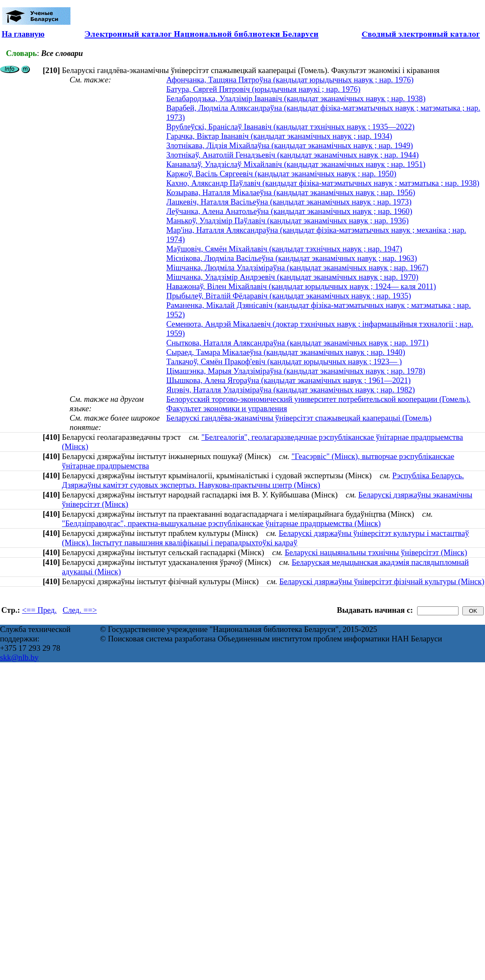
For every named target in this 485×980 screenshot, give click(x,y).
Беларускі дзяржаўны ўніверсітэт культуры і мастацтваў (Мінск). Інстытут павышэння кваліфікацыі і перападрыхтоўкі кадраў (265, 538)
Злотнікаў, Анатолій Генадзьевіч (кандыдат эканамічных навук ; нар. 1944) (292, 155)
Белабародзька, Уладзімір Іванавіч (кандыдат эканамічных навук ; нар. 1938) (296, 98)
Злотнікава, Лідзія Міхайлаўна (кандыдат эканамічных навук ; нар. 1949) (289, 145)
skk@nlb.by (19, 657)
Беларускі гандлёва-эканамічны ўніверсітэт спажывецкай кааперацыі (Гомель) (299, 418)
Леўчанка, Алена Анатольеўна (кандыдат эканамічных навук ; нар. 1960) (289, 211)
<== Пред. (39, 610)
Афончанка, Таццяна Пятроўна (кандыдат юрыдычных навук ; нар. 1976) (290, 80)
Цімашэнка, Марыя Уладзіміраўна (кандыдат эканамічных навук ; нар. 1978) (296, 371)
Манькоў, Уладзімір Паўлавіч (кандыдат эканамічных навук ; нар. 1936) (287, 221)
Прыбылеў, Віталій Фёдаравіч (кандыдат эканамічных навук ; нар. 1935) (288, 296)
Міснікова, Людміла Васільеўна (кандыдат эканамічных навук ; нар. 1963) (291, 258)
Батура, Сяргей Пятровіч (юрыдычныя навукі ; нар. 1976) (263, 89)
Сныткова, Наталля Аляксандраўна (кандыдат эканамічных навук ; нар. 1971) (297, 343)
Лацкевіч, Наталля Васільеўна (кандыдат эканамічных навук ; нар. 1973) (289, 202)
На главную (23, 34)
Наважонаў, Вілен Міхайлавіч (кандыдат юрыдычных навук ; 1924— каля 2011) (301, 286)
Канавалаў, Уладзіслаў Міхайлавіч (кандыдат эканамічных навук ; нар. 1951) (296, 164)
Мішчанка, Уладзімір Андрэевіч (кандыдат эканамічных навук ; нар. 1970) (292, 277)
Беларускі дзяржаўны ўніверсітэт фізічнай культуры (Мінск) (382, 581)
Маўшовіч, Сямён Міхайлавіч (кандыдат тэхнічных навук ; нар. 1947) (284, 249)
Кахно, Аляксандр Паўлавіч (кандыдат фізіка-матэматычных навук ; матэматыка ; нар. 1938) (323, 183)
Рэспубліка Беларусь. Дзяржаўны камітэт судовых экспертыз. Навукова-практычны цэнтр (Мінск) (263, 480)
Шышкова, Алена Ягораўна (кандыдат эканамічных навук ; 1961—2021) (288, 380)
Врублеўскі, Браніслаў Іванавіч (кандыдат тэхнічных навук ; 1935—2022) (290, 127)
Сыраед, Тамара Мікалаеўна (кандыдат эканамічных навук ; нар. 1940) (285, 352)
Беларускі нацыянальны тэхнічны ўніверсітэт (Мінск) (376, 552)
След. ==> (80, 610)
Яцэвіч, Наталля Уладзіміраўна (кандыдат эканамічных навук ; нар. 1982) (290, 390)
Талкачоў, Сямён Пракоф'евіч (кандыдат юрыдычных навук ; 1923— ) (284, 361)
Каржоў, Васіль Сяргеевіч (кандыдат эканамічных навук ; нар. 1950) (281, 174)
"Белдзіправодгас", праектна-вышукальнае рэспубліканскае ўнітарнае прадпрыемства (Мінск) (221, 523)
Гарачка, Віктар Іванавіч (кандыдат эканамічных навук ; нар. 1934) (279, 136)
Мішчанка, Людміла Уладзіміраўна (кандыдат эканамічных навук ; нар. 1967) (297, 268)
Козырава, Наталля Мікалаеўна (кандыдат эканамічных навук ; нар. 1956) (291, 192)
